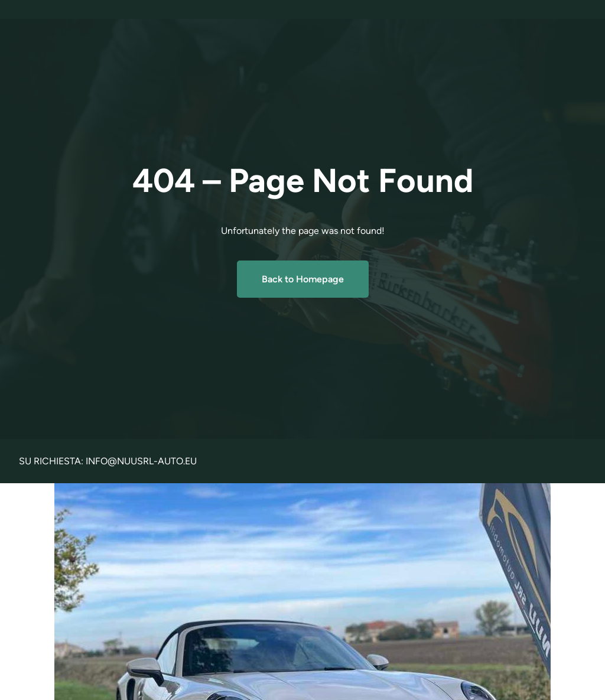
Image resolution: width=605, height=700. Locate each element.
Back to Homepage (303, 279)
